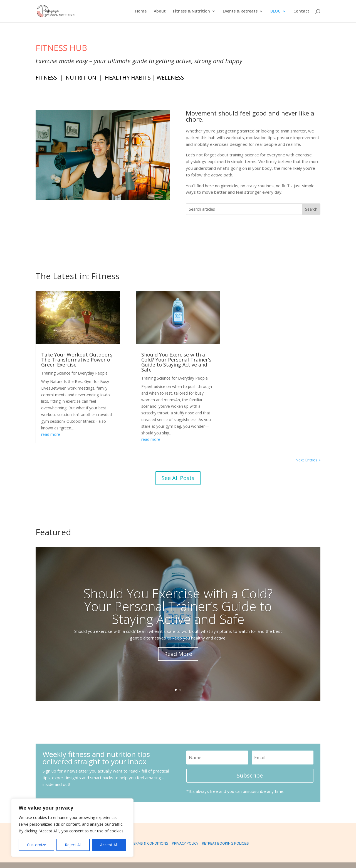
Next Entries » (308, 460)
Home (141, 11)
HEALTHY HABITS (128, 78)
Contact (301, 11)
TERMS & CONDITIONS (150, 843)
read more (51, 434)
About (160, 11)
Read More (178, 654)
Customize (37, 845)
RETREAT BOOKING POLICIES (225, 843)
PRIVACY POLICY (185, 843)
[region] (72, 828)
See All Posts (178, 478)
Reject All (73, 845)
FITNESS (46, 78)
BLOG (275, 11)
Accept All (109, 845)
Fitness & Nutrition (191, 11)
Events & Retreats (240, 11)
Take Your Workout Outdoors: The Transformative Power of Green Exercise (77, 360)
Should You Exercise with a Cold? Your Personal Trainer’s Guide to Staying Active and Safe (176, 362)
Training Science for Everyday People (74, 373)
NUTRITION (81, 78)
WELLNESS (171, 78)
